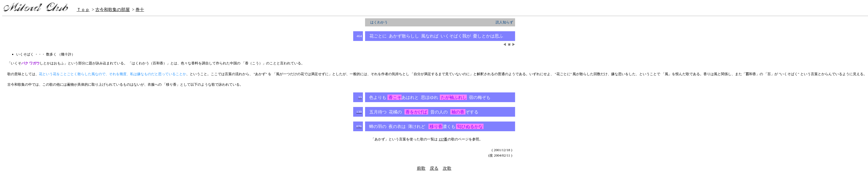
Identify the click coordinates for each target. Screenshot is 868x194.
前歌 (421, 168)
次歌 (447, 168)
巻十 (140, 10)
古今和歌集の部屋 (113, 10)
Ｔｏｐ (83, 10)
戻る (434, 168)
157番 (443, 139)
